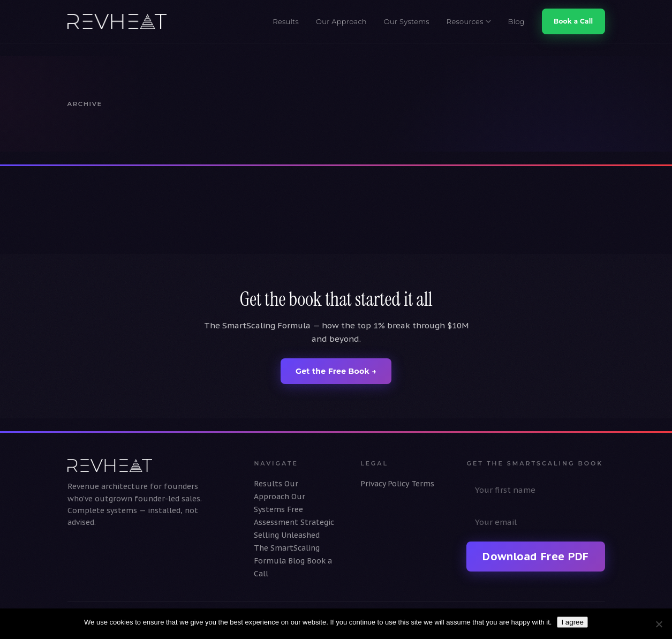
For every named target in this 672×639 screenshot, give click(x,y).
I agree (572, 622)
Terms (423, 484)
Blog (516, 21)
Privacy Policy (385, 484)
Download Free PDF (535, 557)
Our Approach (341, 21)
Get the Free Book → (336, 371)
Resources (469, 21)
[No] (659, 624)
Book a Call (573, 21)
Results (286, 21)
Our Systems (407, 21)
